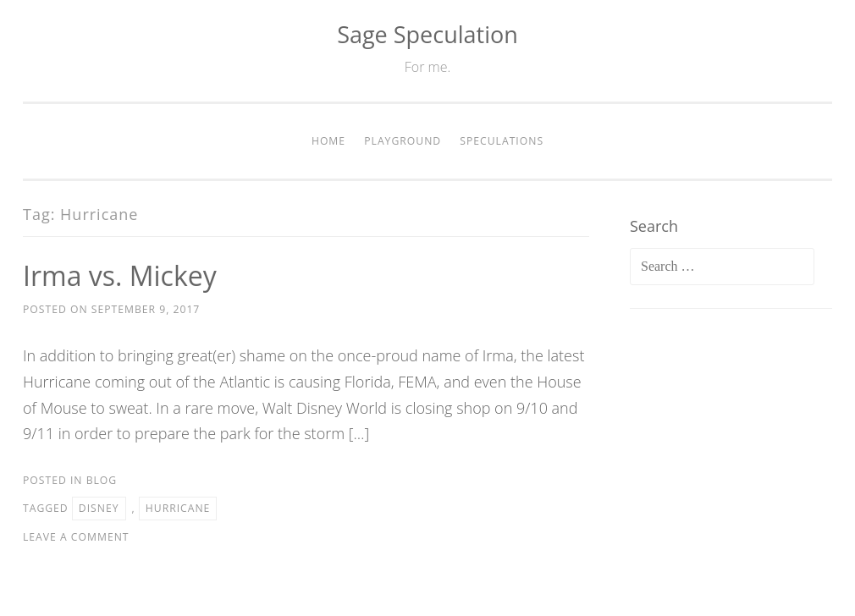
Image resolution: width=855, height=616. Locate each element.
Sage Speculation (427, 34)
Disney (99, 508)
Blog (102, 480)
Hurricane (178, 508)
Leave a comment (76, 537)
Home (328, 141)
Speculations (502, 141)
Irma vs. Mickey (120, 275)
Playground (403, 141)
